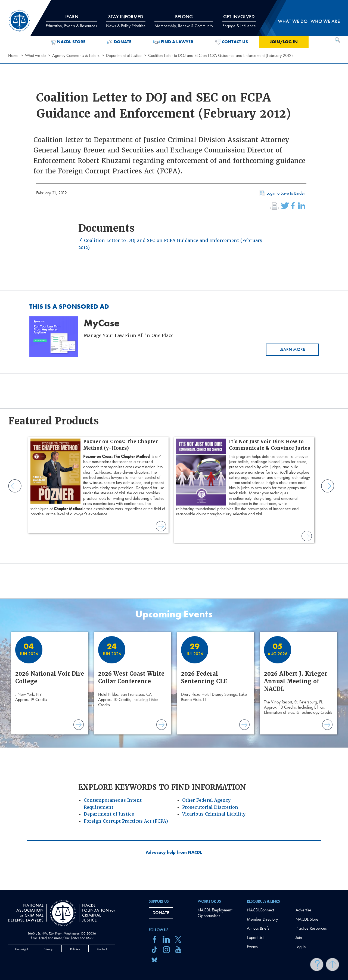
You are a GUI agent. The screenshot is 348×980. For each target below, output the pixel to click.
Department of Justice (124, 55)
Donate (119, 42)
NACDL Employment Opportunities (215, 913)
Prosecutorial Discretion (210, 807)
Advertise (303, 910)
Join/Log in (284, 42)
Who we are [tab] (325, 21)
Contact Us (232, 42)
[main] (174, 445)
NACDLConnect (260, 910)
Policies (75, 949)
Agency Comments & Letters (76, 55)
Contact (102, 949)
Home (13, 55)
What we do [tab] (293, 21)
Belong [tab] (184, 21)
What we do (35, 55)
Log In (301, 947)
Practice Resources (311, 928)
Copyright (21, 949)
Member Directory (262, 919)
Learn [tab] (71, 21)
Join (299, 937)
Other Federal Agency (206, 800)
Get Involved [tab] (239, 21)
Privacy (48, 949)
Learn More (292, 349)
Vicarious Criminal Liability (214, 814)
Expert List (255, 937)
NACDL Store (68, 42)
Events (252, 947)
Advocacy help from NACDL (174, 852)
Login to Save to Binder (282, 194)
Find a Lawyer (173, 42)
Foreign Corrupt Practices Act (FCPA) (126, 821)
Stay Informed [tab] (126, 21)
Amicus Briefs (258, 928)
